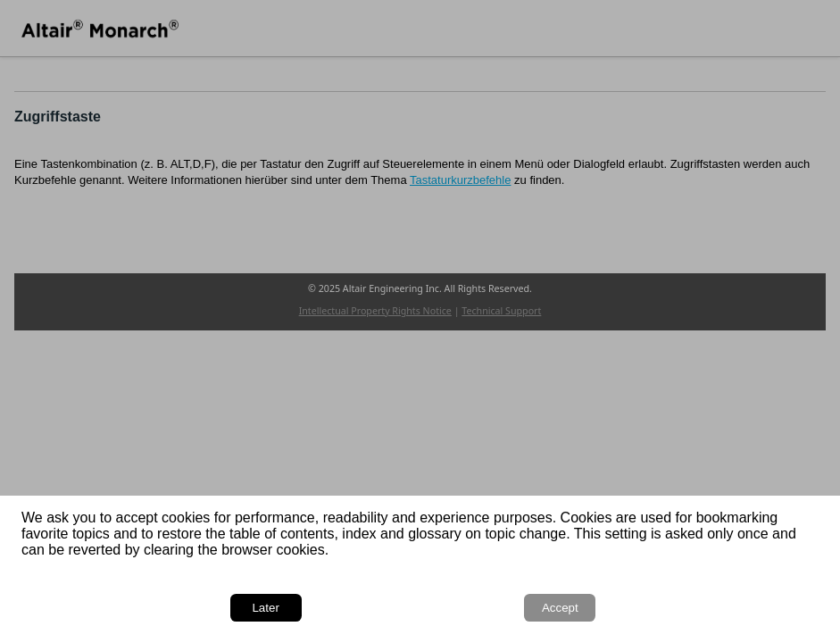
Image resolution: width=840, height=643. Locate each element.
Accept (560, 608)
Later (265, 608)
